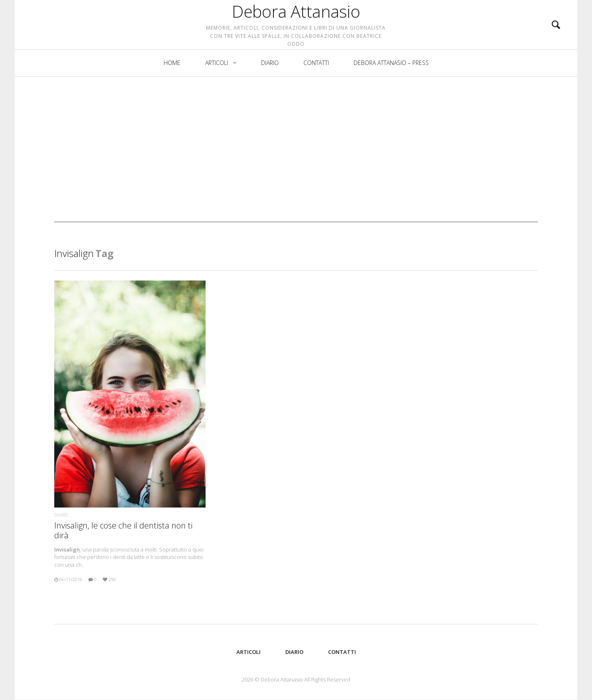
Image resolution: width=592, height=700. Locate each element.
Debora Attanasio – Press (391, 89)
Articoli (217, 89)
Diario (270, 89)
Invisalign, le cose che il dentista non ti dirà (123, 530)
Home (172, 89)
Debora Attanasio (296, 25)
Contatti (316, 89)
